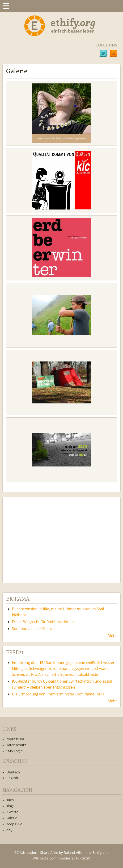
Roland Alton (74, 852)
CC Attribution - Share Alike (36, 852)
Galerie (11, 818)
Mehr (112, 635)
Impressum (15, 739)
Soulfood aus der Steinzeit (34, 629)
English (12, 778)
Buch (10, 800)
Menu (6, 6)
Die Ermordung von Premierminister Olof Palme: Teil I (58, 694)
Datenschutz (16, 745)
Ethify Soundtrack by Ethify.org (41, 536)
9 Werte (12, 812)
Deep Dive (14, 824)
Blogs (10, 806)
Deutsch (13, 772)
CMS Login (14, 751)
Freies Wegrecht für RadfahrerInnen (43, 622)
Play (9, 830)
